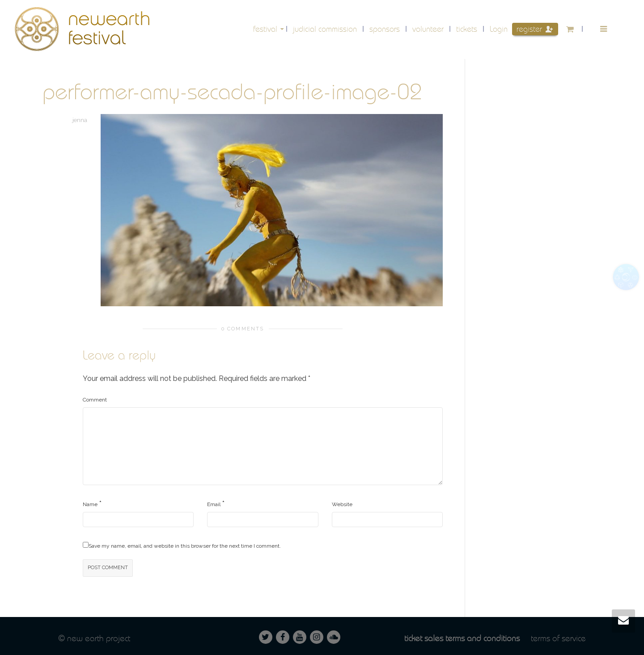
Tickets (467, 29)
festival (266, 29)
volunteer (428, 29)
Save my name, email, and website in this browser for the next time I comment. (185, 546)
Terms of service (558, 638)
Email (214, 504)
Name (90, 504)
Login (499, 29)
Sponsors (385, 29)
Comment (95, 400)
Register (535, 29)
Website (342, 504)
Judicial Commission (325, 29)
